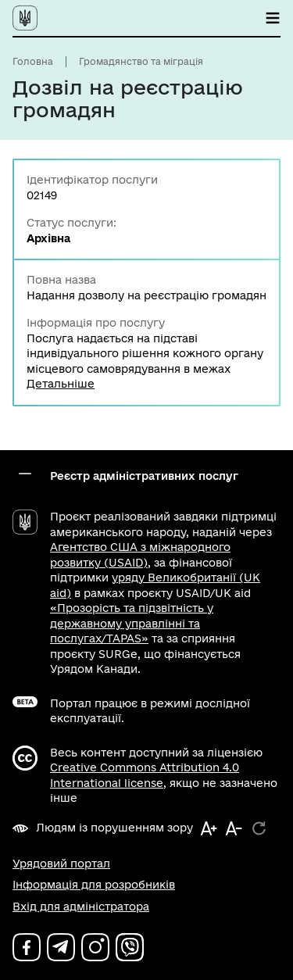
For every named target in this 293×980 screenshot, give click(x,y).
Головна (33, 61)
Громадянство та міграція (141, 61)
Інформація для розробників (94, 885)
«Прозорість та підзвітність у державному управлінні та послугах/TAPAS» (132, 623)
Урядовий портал (61, 864)
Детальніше (61, 384)
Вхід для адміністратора (81, 907)
